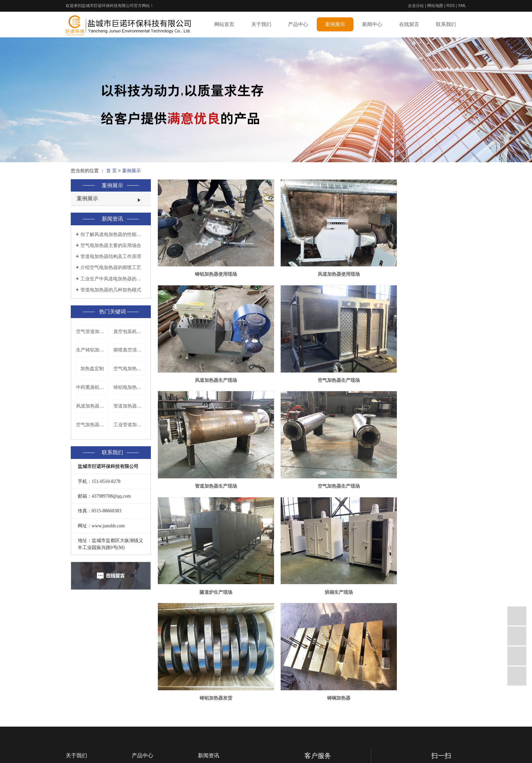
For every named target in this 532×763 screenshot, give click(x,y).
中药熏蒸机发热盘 (92, 387)
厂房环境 (75, 686)
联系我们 (446, 24)
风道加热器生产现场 (413, 259)
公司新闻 (207, 658)
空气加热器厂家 (92, 425)
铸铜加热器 (206, 533)
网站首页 (224, 24)
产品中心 (298, 24)
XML (462, 6)
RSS (451, 6)
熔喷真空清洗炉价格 (130, 350)
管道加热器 (144, 696)
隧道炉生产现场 (206, 442)
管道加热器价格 (130, 406)
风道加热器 (144, 705)
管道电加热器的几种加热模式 (111, 290)
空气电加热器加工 (130, 368)
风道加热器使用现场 (309, 259)
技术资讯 (207, 677)
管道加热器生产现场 (309, 351)
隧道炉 (139, 752)
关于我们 (261, 24)
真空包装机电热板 (130, 331)
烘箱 (137, 742)
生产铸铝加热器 (92, 350)
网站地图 (435, 6)
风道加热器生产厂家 (92, 406)
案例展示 (335, 24)
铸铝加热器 (144, 658)
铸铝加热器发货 (413, 442)
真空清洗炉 (144, 686)
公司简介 (75, 658)
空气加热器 (144, 714)
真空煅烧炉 (144, 677)
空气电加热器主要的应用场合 (111, 245)
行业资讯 (207, 668)
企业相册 (75, 677)
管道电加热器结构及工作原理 (111, 256)
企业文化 (75, 668)
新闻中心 (372, 24)
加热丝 (139, 733)
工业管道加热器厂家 (130, 425)
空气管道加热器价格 (92, 331)
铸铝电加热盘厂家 (130, 387)
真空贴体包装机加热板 (155, 724)
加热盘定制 (92, 368)
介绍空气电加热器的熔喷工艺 (111, 267)
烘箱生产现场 (309, 442)
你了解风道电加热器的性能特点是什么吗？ (113, 234)
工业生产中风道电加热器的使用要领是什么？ (113, 279)
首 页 (111, 171)
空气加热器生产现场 (206, 351)
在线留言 (409, 24)
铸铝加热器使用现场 (206, 259)
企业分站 (416, 6)
